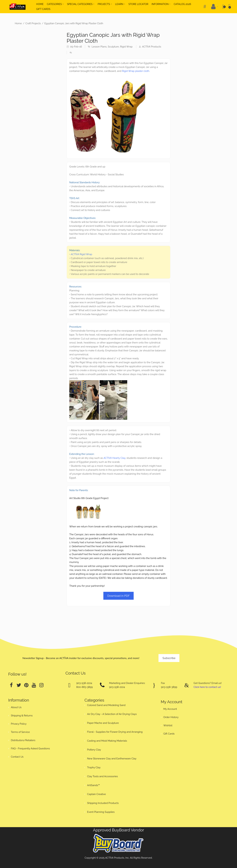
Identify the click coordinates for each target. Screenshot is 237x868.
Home (18, 23)
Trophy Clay (94, 767)
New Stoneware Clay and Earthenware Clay (112, 759)
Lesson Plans (99, 47)
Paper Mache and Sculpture (103, 723)
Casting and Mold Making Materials (107, 741)
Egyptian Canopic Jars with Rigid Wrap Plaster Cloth (74, 23)
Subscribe (169, 658)
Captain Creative (96, 794)
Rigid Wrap (126, 47)
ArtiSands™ (93, 785)
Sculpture (113, 47)
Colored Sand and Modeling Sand (106, 705)
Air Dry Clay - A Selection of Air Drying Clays (112, 714)
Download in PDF (118, 596)
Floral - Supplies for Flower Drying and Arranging (115, 732)
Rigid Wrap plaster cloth (136, 71)
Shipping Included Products (103, 803)
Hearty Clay (114, 458)
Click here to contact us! (207, 687)
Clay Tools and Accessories (102, 776)
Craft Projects (33, 23)
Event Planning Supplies (101, 812)
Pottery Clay (94, 750)
